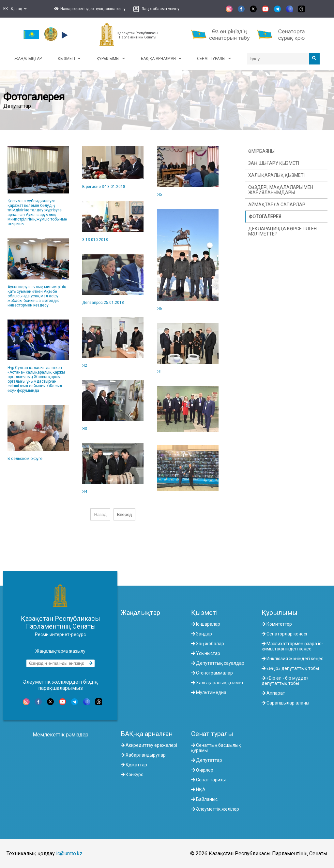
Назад (100, 514)
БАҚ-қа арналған (147, 734)
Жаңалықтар (140, 613)
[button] (89, 9)
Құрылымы (280, 613)
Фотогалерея (265, 217)
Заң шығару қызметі (274, 163)
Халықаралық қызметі (276, 175)
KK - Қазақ (15, 9)
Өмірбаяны (261, 151)
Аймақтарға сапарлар (277, 205)
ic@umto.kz (69, 854)
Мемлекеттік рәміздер (61, 735)
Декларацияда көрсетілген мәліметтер (282, 231)
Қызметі (204, 613)
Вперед (125, 514)
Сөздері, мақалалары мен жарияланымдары (281, 190)
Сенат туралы (212, 734)
